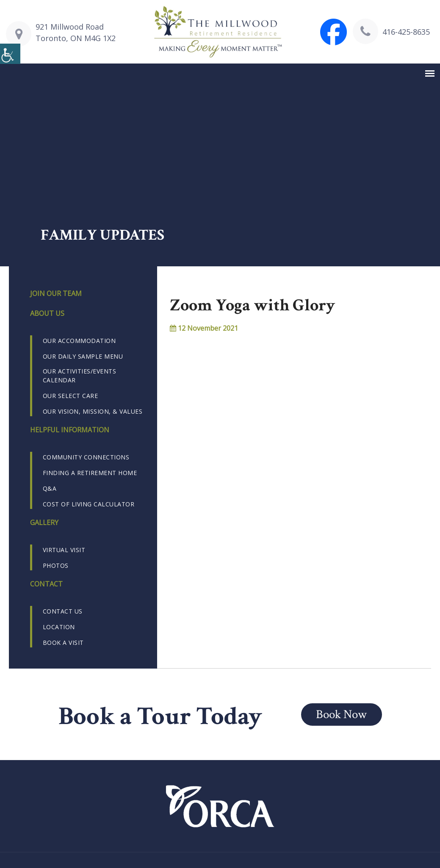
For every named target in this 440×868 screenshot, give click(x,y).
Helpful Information (70, 430)
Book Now (343, 714)
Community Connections (86, 457)
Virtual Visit (64, 550)
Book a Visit (63, 643)
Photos (56, 565)
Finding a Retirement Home (90, 473)
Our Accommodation (79, 341)
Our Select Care (71, 396)
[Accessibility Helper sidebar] (10, 54)
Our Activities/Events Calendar (80, 376)
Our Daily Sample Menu (83, 356)
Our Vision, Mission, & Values (93, 411)
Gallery (44, 522)
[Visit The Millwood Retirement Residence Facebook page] (333, 32)
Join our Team (56, 293)
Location (59, 627)
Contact (46, 584)
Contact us (63, 611)
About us (47, 313)
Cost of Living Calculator (89, 504)
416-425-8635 (406, 32)
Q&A (50, 488)
